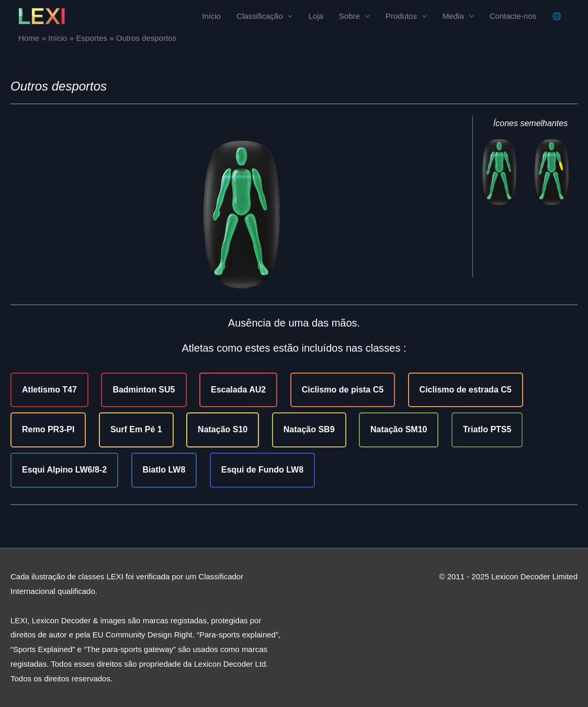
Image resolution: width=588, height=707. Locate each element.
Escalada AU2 (238, 390)
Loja (315, 16)
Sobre (349, 16)
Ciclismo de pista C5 (343, 390)
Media (453, 16)
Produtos (401, 16)
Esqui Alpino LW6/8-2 (64, 470)
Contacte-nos (513, 16)
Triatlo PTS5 (487, 429)
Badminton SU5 (144, 390)
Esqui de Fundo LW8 (262, 470)
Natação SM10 (399, 429)
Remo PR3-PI (48, 429)
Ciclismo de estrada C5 (466, 390)
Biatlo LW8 (164, 470)
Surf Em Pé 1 (136, 429)
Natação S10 (223, 429)
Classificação (259, 16)
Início (211, 16)
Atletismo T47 (49, 390)
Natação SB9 (309, 429)
